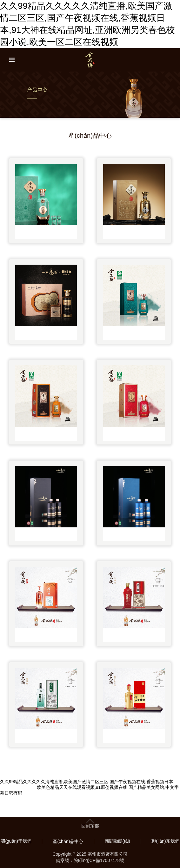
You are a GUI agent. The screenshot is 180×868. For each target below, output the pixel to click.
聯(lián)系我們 (165, 841)
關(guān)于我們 (16, 841)
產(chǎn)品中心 (68, 841)
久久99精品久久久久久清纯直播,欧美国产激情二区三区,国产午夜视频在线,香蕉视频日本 (87, 782)
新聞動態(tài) (117, 841)
